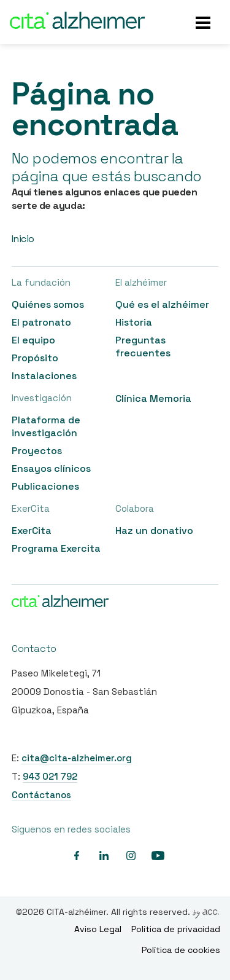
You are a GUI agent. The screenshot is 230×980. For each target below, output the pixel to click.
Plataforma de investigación (46, 426)
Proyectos (37, 451)
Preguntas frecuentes (143, 347)
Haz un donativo (154, 531)
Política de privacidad (176, 929)
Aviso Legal (98, 929)
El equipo (33, 340)
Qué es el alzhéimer (162, 304)
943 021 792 (50, 776)
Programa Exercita (56, 548)
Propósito (35, 358)
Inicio (23, 239)
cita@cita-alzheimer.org (77, 758)
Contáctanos (41, 795)
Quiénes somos (48, 304)
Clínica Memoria (153, 398)
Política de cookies (181, 950)
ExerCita (32, 531)
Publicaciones (45, 486)
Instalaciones (44, 376)
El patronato (41, 322)
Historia (134, 322)
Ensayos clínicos (51, 468)
